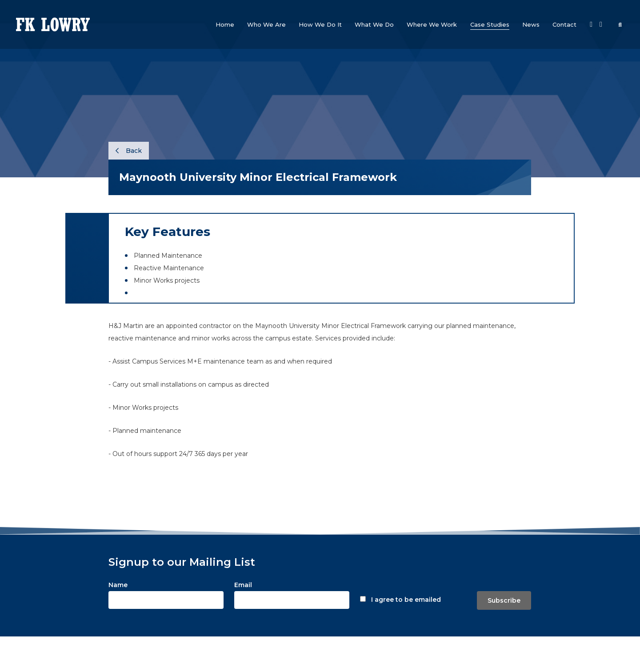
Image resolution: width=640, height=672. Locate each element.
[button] (266, 24)
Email (243, 585)
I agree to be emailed (406, 600)
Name (118, 585)
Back (129, 151)
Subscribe (504, 600)
